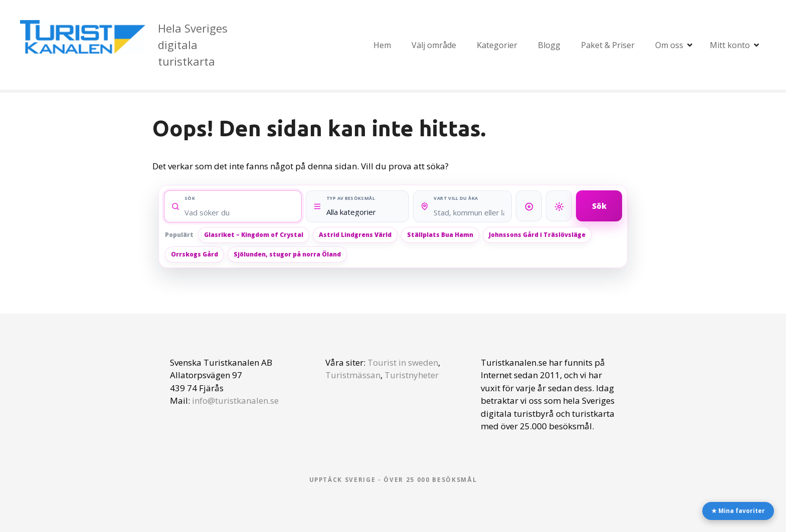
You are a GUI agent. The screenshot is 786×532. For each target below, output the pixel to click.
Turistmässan (353, 375)
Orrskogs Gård (194, 254)
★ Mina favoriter (738, 511)
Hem (382, 45)
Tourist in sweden (403, 362)
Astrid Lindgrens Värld (355, 235)
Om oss (669, 45)
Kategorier (497, 45)
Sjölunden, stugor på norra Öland (287, 254)
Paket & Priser (608, 45)
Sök (599, 205)
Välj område (434, 45)
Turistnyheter (412, 375)
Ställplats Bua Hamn (440, 235)
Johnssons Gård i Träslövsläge (537, 235)
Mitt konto (730, 45)
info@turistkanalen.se (235, 401)
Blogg (549, 45)
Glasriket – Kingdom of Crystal (254, 235)
